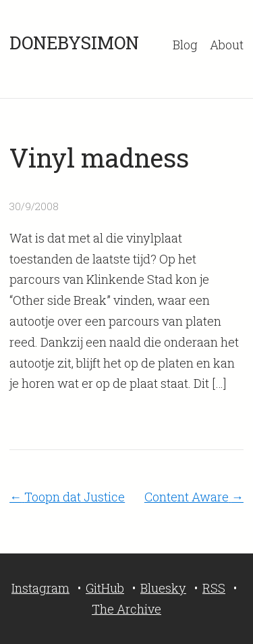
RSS (214, 588)
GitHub (105, 588)
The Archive (126, 609)
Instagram (40, 588)
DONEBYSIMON (74, 43)
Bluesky (163, 588)
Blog (185, 45)
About (227, 45)
